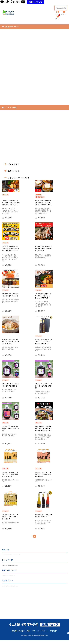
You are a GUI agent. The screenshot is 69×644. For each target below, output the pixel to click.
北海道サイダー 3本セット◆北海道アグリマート (44, 516)
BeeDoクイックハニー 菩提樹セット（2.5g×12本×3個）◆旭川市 (44, 474)
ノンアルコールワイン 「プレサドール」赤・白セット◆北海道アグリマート (44, 342)
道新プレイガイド (8, 589)
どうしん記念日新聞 (36, 589)
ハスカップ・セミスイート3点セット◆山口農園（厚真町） (44, 386)
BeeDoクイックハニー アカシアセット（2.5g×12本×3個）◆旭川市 (10, 474)
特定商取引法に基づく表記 (21, 635)
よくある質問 (29, 578)
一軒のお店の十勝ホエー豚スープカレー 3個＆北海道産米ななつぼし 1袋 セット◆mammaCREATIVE (11, 203)
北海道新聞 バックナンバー (11, 555)
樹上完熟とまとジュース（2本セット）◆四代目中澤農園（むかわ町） (43, 248)
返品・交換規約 (18, 578)
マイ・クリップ (50, 589)
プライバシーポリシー (40, 635)
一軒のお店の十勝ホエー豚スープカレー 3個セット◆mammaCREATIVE (44, 296)
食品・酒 (46, 555)
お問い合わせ (40, 578)
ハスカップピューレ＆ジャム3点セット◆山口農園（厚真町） (11, 428)
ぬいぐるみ (37, 555)
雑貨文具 (28, 555)
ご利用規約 (54, 635)
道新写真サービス (21, 589)
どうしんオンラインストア (11, 567)
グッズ (53, 555)
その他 (59, 555)
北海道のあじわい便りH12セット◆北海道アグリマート (11, 296)
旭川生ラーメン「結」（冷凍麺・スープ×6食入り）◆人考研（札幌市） (11, 342)
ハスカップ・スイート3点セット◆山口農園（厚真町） (10, 386)
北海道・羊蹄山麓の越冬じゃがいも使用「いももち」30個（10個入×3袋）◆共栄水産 (44, 203)
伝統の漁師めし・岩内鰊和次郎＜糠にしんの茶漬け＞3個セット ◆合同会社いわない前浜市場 (44, 429)
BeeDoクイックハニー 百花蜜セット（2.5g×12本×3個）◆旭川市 (10, 517)
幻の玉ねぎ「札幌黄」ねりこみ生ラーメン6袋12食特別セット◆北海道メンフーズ (11, 249)
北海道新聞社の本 (27, 567)
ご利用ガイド (6, 578)
